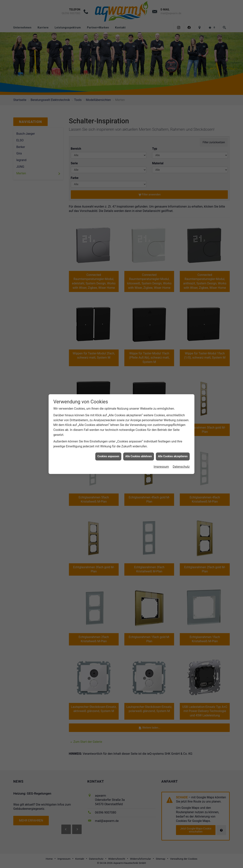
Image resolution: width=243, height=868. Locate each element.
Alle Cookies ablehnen (139, 456)
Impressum (161, 467)
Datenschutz (181, 467)
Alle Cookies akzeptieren (173, 456)
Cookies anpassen (108, 456)
